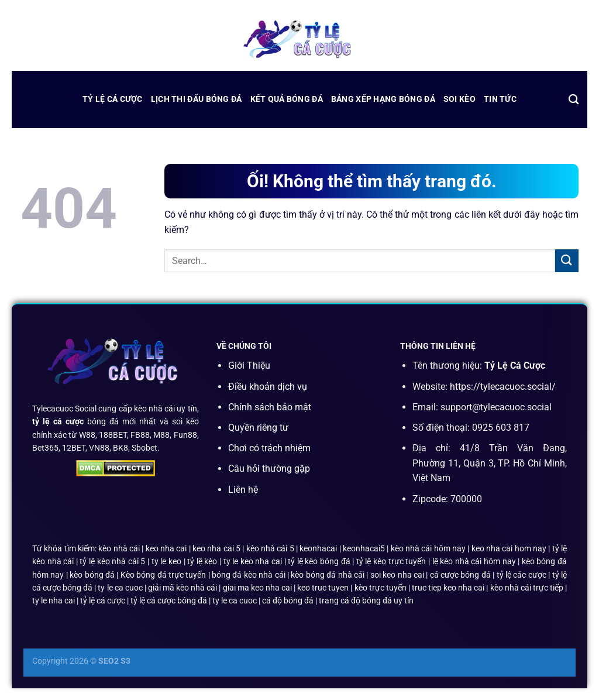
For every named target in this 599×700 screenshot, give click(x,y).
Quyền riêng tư (258, 428)
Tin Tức (500, 99)
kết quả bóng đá (287, 99)
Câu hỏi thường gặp (269, 469)
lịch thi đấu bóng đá (197, 99)
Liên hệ (243, 490)
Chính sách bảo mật (270, 407)
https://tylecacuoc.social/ (503, 387)
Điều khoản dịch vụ (268, 387)
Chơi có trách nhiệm (269, 448)
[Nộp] (567, 261)
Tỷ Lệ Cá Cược (113, 99)
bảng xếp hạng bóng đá (383, 99)
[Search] (574, 100)
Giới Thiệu (249, 366)
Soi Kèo (459, 99)
